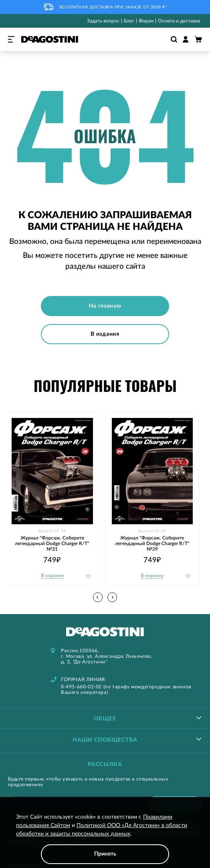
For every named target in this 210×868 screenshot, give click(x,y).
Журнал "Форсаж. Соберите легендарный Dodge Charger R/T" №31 (52, 544)
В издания (105, 334)
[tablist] (105, 718)
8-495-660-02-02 (81, 687)
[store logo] (50, 39)
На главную (105, 306)
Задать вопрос (103, 21)
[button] (112, 597)
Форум (146, 21)
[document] (105, 839)
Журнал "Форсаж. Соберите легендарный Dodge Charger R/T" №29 (152, 544)
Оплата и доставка (179, 21)
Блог (129, 21)
